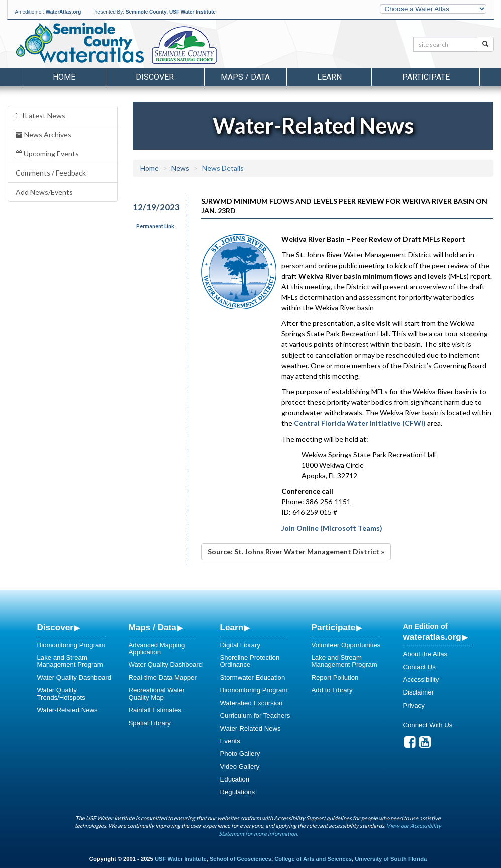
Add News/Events (44, 192)
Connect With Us (428, 725)
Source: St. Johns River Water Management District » (296, 551)
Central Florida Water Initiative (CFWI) (360, 423)
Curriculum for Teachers (255, 715)
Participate (334, 627)
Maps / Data (153, 627)
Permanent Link (155, 226)
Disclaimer (419, 692)
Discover (55, 627)
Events (230, 741)
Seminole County (146, 12)
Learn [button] (329, 77)
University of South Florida (391, 859)
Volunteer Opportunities (346, 645)
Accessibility (421, 680)
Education (235, 779)
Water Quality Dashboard (74, 678)
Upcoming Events (47, 154)
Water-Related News (68, 710)
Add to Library (332, 690)
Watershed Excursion (252, 703)
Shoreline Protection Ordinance (250, 661)
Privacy (414, 705)
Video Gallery (240, 767)
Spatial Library (150, 723)
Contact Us (419, 667)
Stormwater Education (253, 678)
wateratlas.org (432, 637)
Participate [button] (426, 77)
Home (64, 77)
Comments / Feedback (51, 173)
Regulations (238, 792)
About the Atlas (425, 654)
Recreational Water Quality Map (157, 694)
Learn (232, 627)
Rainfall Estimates (155, 710)
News (180, 168)
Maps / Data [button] (245, 77)
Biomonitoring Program (71, 645)
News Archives (43, 135)
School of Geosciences (240, 859)
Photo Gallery (240, 754)
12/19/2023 (154, 207)
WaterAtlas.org (64, 12)
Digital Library (240, 645)
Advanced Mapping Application (157, 648)
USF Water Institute (192, 12)
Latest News (40, 115)
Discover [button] (155, 77)
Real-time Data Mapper (163, 678)
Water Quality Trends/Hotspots (61, 694)
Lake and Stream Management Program (70, 661)
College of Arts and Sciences (313, 859)
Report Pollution (335, 678)
